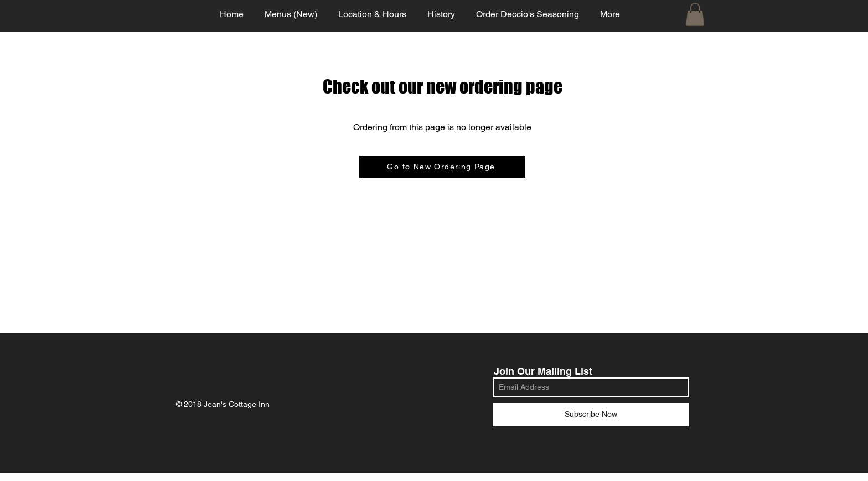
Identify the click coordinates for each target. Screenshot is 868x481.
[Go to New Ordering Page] (442, 167)
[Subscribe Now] (591, 415)
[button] (695, 14)
